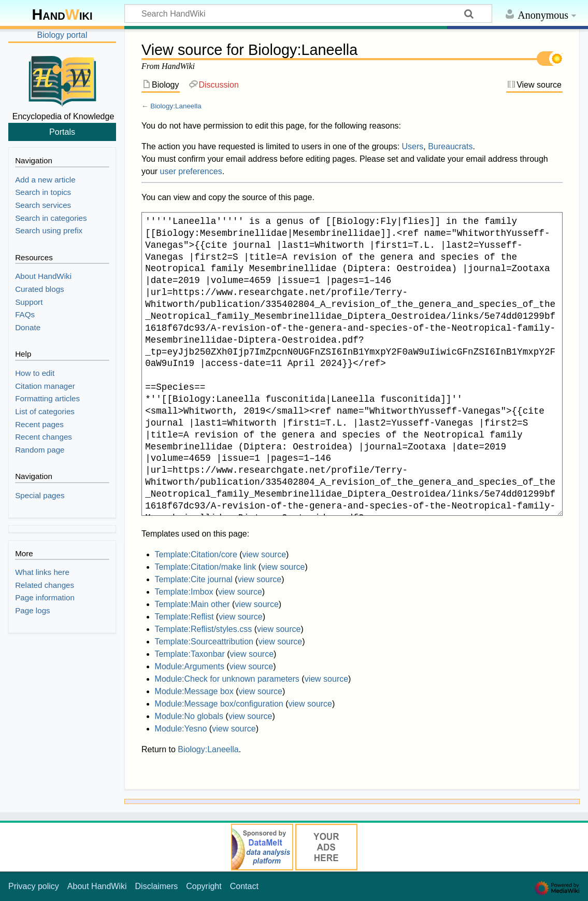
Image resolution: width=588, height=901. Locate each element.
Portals (62, 132)
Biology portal (62, 35)
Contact (244, 886)
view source (264, 554)
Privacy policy (34, 886)
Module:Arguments (190, 666)
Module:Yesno (181, 729)
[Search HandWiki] (308, 13)
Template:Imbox (184, 592)
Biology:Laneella (176, 106)
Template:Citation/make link (206, 567)
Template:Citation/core (196, 554)
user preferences (191, 171)
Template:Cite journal (194, 579)
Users (413, 146)
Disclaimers (157, 886)
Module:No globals (189, 716)
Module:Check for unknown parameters (227, 679)
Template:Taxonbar (190, 654)
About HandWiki (97, 886)
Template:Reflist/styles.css (204, 629)
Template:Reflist (184, 617)
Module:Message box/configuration (219, 704)
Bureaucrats (450, 146)
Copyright (204, 886)
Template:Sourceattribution (204, 642)
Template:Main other (192, 604)
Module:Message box (194, 691)
